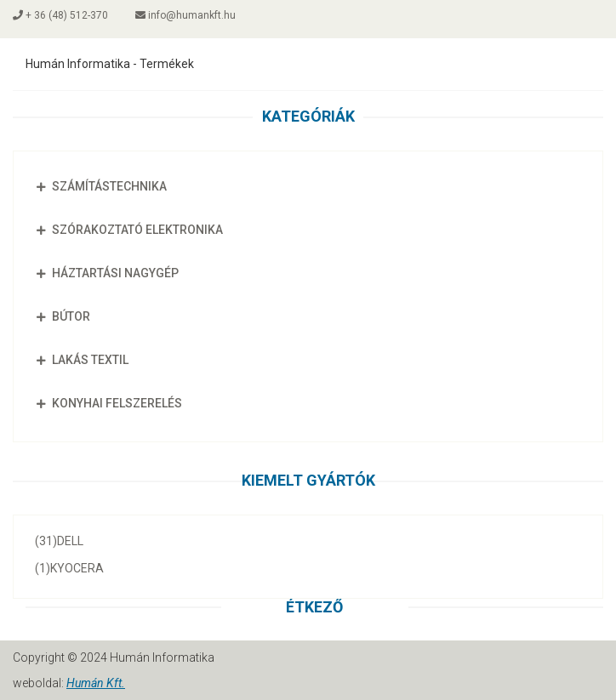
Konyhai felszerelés (106, 403)
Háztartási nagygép (105, 273)
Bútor (60, 316)
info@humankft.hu (185, 15)
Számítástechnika (99, 186)
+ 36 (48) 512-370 (60, 15)
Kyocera (69, 568)
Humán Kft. (96, 683)
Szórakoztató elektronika (127, 230)
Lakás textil (80, 360)
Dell (59, 541)
